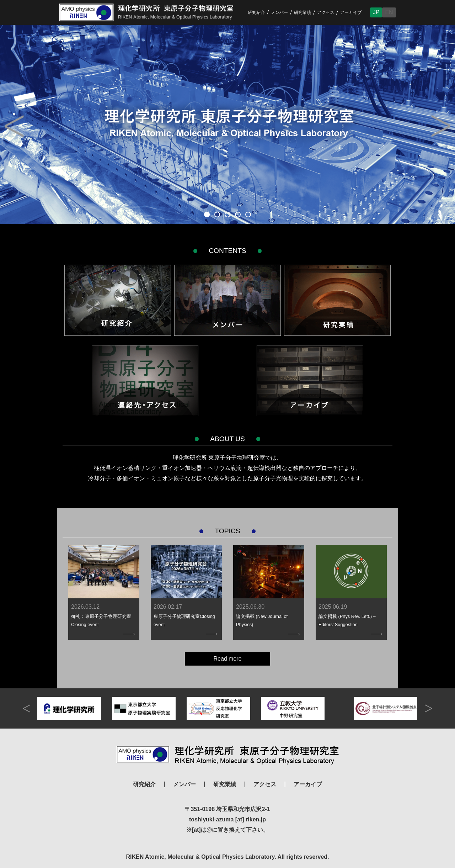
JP (376, 12)
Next (441, 126)
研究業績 (303, 12)
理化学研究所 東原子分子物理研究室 (227, 755)
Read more (227, 659)
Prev (14, 126)
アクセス (326, 12)
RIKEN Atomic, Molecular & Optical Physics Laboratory (152, 12)
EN (389, 12)
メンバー (279, 12)
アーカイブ (351, 12)
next (428, 708)
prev (27, 708)
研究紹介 (256, 12)
